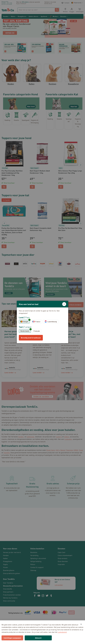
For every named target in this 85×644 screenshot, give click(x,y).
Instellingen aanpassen (12, 638)
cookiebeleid (62, 632)
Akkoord (38, 638)
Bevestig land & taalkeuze (31, 338)
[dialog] (42, 322)
